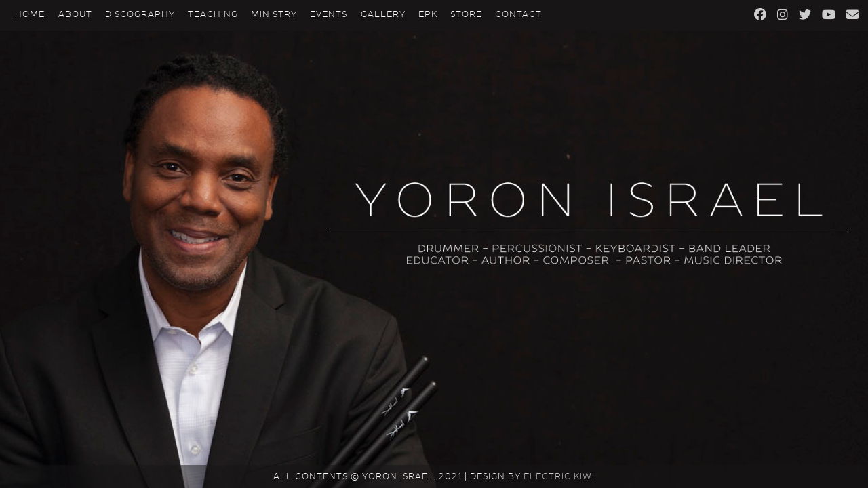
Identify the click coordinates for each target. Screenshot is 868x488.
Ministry (274, 14)
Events (329, 14)
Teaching (213, 14)
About (75, 14)
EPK (428, 14)
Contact (518, 14)
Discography (140, 14)
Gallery (383, 14)
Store (466, 14)
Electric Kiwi (559, 476)
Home (30, 14)
